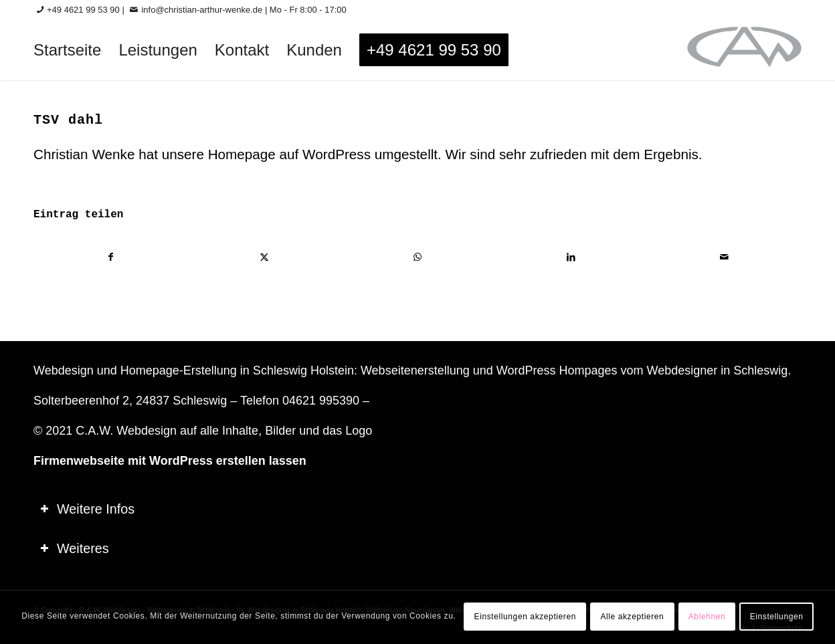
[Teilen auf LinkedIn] (571, 257)
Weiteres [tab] (75, 548)
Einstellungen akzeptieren (525, 617)
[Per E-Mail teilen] (725, 257)
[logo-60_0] (744, 50)
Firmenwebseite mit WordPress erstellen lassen (170, 461)
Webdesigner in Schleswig (717, 370)
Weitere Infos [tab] (87, 509)
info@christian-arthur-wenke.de (202, 10)
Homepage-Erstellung (179, 370)
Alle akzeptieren (632, 617)
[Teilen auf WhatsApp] (417, 257)
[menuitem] (67, 50)
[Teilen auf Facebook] (111, 257)
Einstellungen (777, 617)
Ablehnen (707, 617)
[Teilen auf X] (264, 257)
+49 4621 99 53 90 (83, 10)
